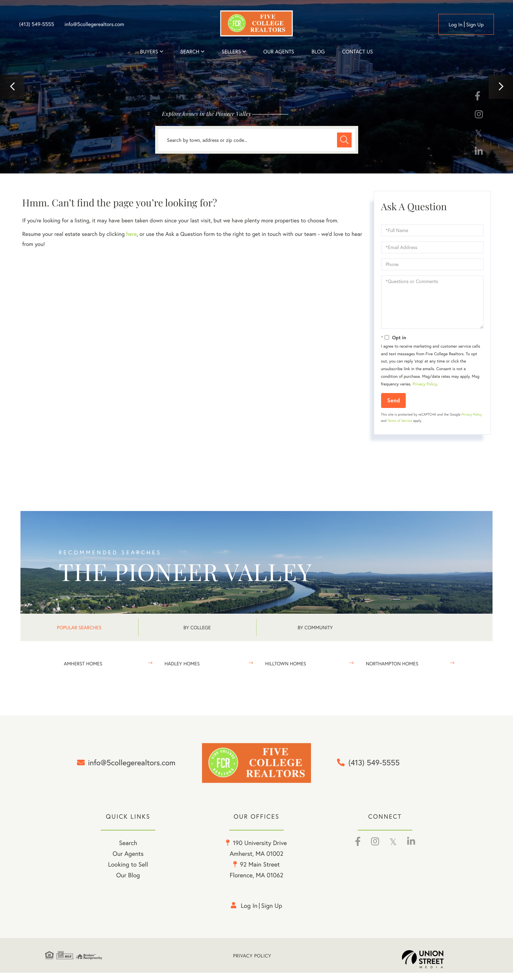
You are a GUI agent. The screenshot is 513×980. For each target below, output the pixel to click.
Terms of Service (400, 421)
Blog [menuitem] (318, 52)
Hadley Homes (182, 663)
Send (393, 400)
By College (197, 627)
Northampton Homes (392, 663)
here (131, 234)
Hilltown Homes (286, 663)
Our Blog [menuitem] (128, 882)
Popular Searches (79, 627)
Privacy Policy (425, 384)
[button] (12, 87)
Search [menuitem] (190, 52)
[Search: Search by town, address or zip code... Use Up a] (257, 140)
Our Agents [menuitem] (279, 52)
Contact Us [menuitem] (358, 52)
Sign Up (475, 25)
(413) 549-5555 (37, 24)
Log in (455, 25)
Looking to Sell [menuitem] (128, 871)
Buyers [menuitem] (149, 52)
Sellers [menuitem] (232, 52)
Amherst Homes (83, 663)
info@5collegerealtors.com (94, 24)
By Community (315, 627)
